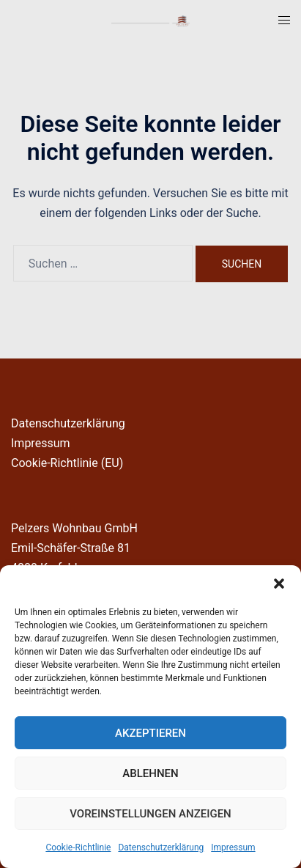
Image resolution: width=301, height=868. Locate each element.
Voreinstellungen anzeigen (150, 814)
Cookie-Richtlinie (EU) (67, 463)
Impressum (233, 847)
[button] (279, 584)
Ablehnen (150, 773)
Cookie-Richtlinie (78, 847)
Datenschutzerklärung (161, 847)
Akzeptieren (150, 733)
